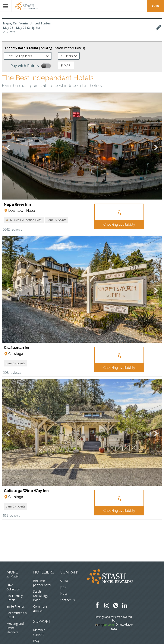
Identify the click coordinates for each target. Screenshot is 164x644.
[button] (24, 220)
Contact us (67, 600)
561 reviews (12, 515)
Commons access (40, 609)
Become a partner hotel (42, 583)
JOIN (155, 6)
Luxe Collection (13, 587)
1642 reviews (12, 229)
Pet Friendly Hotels (15, 598)
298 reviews (12, 372)
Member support (39, 632)
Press (64, 594)
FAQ (36, 641)
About (64, 581)
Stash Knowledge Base (41, 596)
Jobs (63, 587)
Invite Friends (16, 606)
